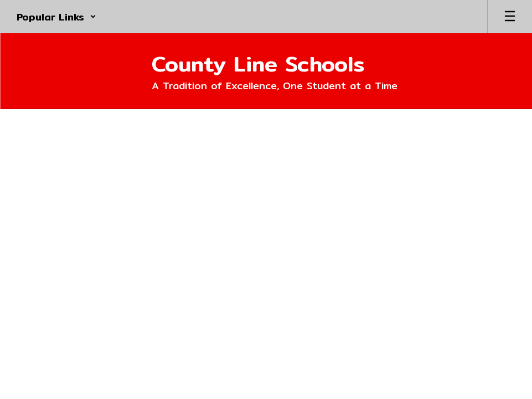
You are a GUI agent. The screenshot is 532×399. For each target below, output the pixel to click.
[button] (56, 17)
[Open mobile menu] (510, 17)
